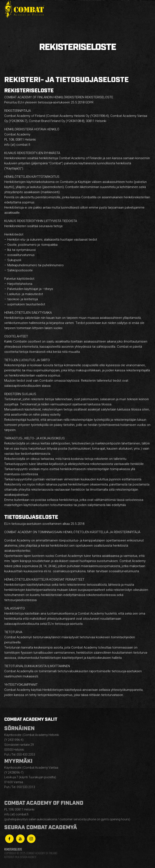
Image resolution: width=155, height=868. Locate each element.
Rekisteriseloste (13, 849)
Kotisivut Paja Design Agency (20, 857)
